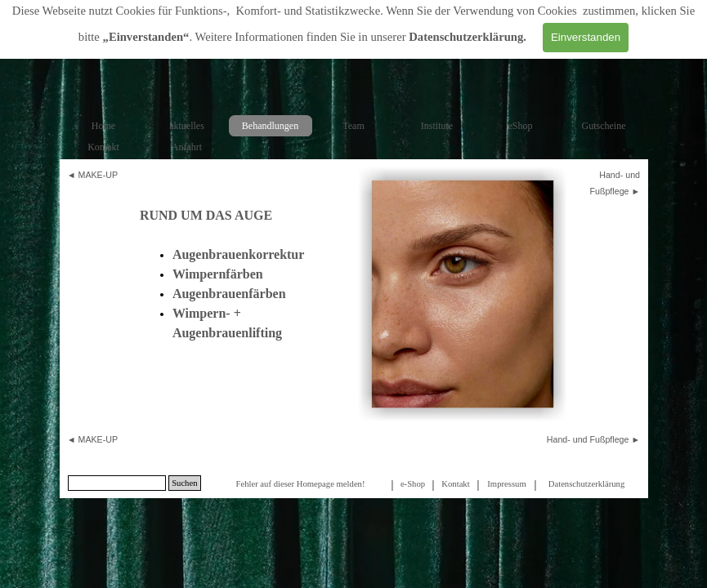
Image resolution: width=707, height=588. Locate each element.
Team (353, 126)
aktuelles (187, 126)
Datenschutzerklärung (466, 37)
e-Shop (413, 484)
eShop (521, 126)
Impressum (506, 484)
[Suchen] (117, 483)
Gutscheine (604, 126)
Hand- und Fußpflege (588, 439)
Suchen (184, 483)
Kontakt (103, 147)
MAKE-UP (98, 175)
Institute (437, 126)
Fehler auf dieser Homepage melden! (300, 484)
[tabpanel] (99, 175)
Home (103, 126)
